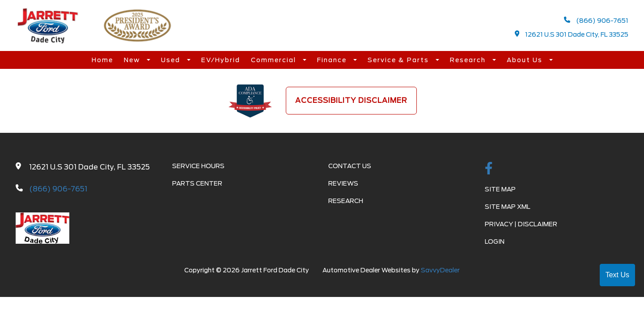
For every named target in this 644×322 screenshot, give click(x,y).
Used (172, 60)
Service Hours (198, 166)
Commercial (275, 60)
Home (102, 60)
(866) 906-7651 (596, 20)
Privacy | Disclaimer (521, 224)
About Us (526, 60)
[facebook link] (489, 169)
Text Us (617, 275)
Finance (333, 60)
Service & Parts (399, 60)
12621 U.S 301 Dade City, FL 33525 (572, 34)
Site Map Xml (508, 207)
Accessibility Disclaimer (351, 100)
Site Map (500, 189)
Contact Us (350, 166)
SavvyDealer (440, 270)
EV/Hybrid (221, 60)
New (133, 60)
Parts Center (197, 183)
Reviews (343, 183)
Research (469, 60)
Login (495, 241)
